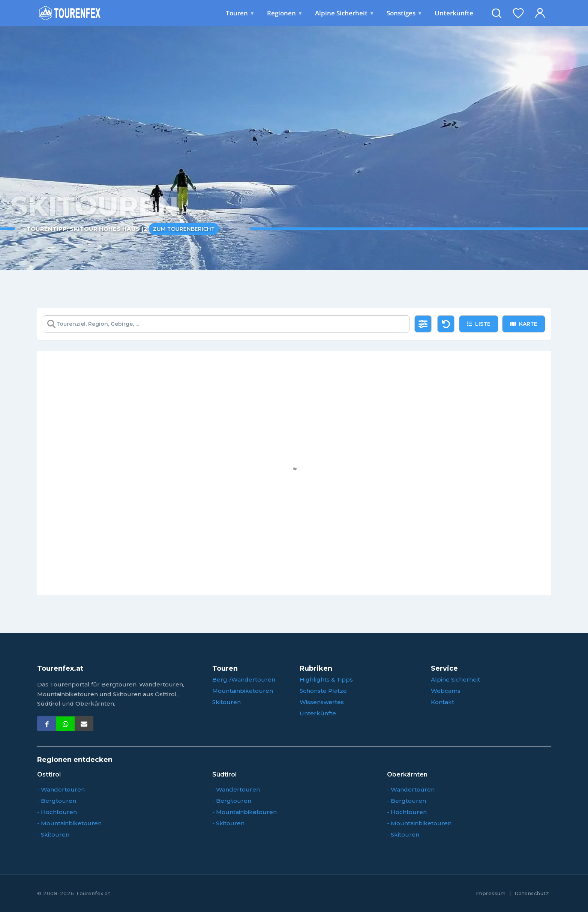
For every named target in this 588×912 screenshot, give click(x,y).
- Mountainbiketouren (69, 823)
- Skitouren (53, 834)
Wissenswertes (322, 702)
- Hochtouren (57, 812)
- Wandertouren (61, 789)
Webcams (446, 691)
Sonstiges (404, 13)
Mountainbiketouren (243, 691)
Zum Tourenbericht (175, 229)
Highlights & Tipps (326, 679)
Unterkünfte (454, 13)
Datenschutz (532, 893)
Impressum (491, 893)
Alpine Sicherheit (344, 13)
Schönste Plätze (323, 691)
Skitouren (226, 702)
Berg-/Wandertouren (244, 679)
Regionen (284, 13)
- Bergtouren (57, 801)
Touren (240, 13)
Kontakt (442, 702)
